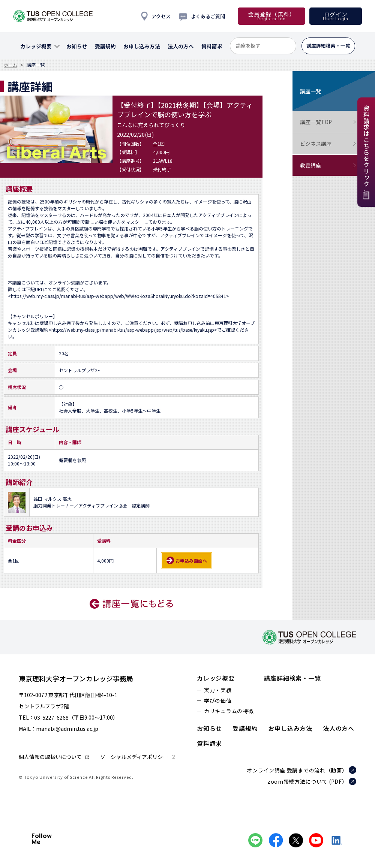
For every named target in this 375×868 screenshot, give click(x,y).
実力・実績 (218, 690)
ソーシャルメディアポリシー (134, 757)
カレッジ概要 (216, 678)
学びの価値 (218, 700)
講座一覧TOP (328, 122)
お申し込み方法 (290, 728)
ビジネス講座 (328, 144)
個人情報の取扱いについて (50, 757)
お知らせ (209, 728)
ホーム (10, 65)
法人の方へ (339, 728)
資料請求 (209, 743)
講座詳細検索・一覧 (292, 678)
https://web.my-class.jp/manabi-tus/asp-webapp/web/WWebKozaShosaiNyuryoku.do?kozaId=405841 (118, 296)
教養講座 (328, 165)
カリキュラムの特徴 (229, 711)
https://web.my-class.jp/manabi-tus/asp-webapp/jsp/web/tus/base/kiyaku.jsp (133, 330)
